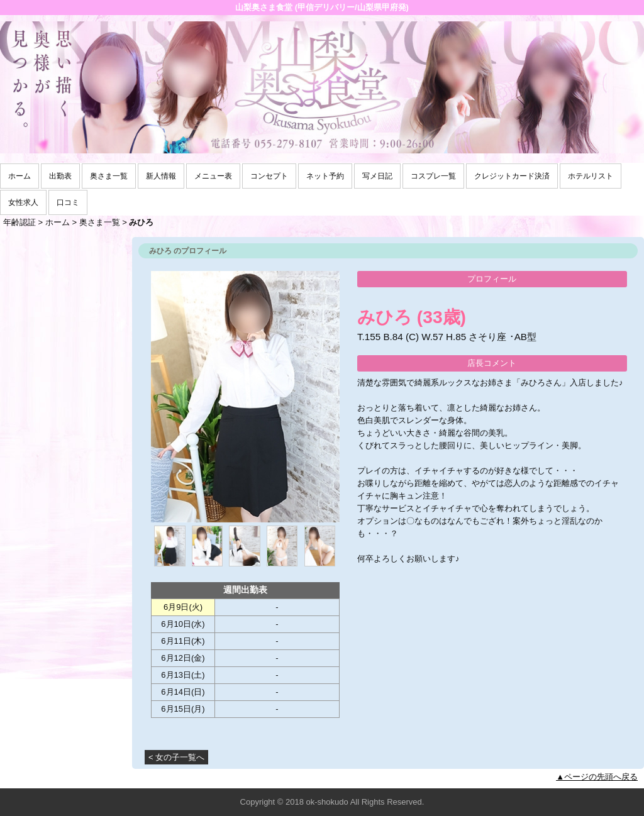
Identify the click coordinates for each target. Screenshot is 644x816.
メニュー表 (213, 176)
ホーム (19, 176)
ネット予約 (325, 176)
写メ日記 (377, 176)
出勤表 (60, 176)
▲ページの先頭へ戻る (597, 777)
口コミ (68, 202)
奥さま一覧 (109, 176)
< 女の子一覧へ (176, 757)
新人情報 (161, 176)
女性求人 (23, 202)
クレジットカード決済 (512, 176)
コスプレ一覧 (433, 176)
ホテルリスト (591, 176)
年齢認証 (19, 222)
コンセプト (269, 176)
